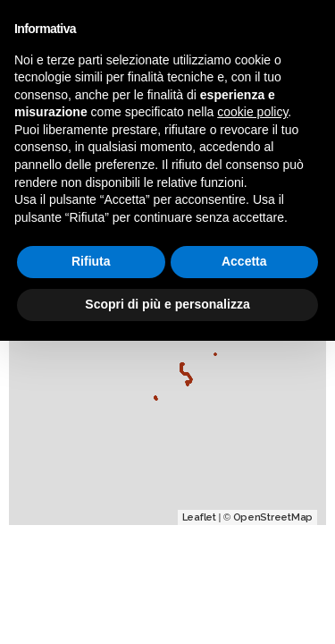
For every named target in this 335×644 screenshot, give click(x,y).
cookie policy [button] (252, 112)
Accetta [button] (244, 261)
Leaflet (199, 517)
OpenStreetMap (273, 517)
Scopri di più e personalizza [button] (167, 304)
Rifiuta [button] (91, 261)
